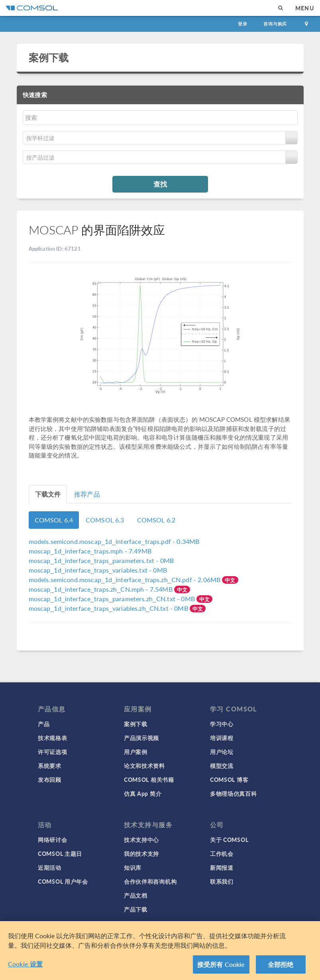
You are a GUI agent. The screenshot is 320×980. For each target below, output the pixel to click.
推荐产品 (87, 494)
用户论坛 (222, 752)
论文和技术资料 (144, 766)
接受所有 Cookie (221, 968)
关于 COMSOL (229, 840)
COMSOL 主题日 (60, 853)
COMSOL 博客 (229, 779)
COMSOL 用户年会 (63, 881)
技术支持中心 (141, 840)
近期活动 (50, 867)
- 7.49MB (90, 551)
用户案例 (136, 752)
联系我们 (222, 881)
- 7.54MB (101, 589)
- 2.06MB (126, 580)
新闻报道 (222, 867)
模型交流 (222, 766)
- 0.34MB (114, 541)
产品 (44, 724)
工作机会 (222, 853)
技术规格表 (53, 738)
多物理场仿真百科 (234, 793)
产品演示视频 (141, 738)
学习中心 (222, 724)
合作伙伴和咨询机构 (150, 881)
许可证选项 (53, 752)
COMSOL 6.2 (156, 520)
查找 (160, 184)
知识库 (133, 867)
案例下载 (49, 57)
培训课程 (222, 738)
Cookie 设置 (25, 968)
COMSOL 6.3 (105, 520)
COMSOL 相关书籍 (149, 779)
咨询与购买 (275, 24)
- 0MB (101, 560)
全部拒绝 (281, 968)
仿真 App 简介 (143, 793)
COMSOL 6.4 (54, 520)
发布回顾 (50, 779)
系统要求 (50, 766)
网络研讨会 (53, 840)
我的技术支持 (141, 853)
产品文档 (136, 895)
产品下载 (136, 909)
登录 (243, 24)
